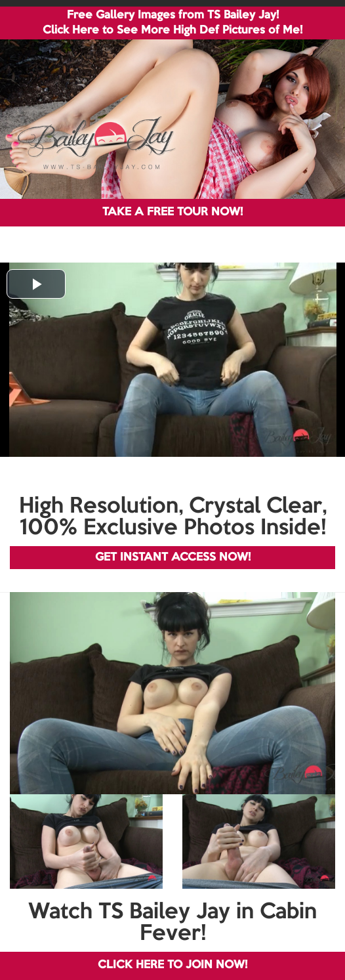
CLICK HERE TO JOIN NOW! (172, 965)
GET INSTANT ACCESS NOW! (173, 558)
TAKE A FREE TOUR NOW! (172, 212)
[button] (36, 284)
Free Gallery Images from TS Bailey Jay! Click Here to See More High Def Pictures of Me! (172, 23)
